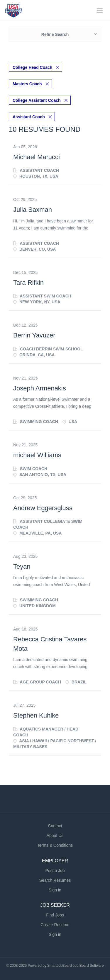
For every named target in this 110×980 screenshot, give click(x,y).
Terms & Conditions (55, 845)
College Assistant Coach (37, 100)
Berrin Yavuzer (34, 335)
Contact (55, 826)
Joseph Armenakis (40, 388)
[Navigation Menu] (100, 11)
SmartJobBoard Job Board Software (75, 966)
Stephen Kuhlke (36, 715)
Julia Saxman (33, 210)
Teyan (22, 566)
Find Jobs (55, 915)
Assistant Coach (29, 117)
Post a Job (55, 871)
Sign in (55, 890)
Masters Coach (27, 84)
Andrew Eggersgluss (43, 508)
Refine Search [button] (55, 34)
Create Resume (55, 925)
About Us (55, 836)
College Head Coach (32, 67)
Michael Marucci (37, 157)
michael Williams (37, 455)
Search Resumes (55, 880)
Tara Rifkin (28, 283)
